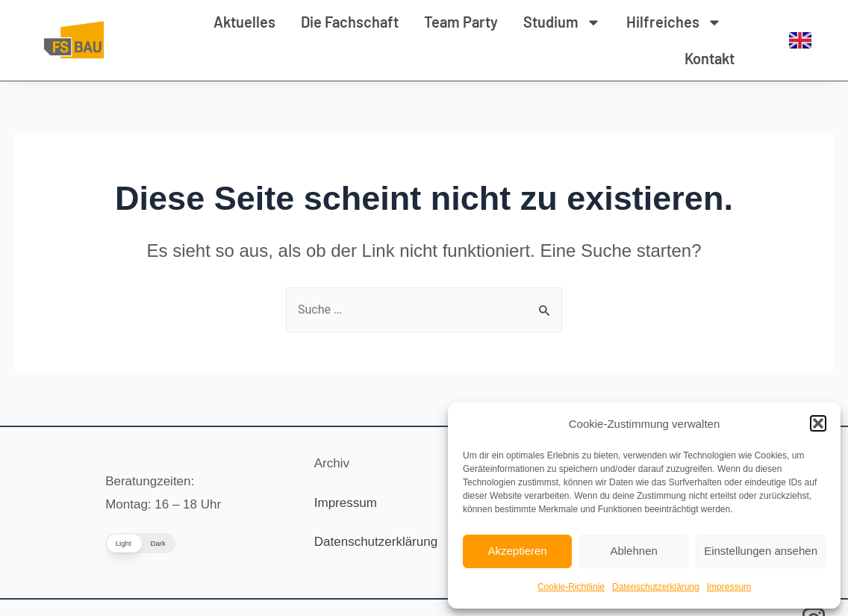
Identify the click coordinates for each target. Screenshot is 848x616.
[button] (818, 423)
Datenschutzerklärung (656, 587)
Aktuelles (244, 22)
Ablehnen (633, 551)
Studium (562, 22)
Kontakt (710, 58)
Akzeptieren (517, 551)
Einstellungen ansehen (761, 551)
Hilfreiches (674, 22)
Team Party (461, 22)
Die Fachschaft (350, 22)
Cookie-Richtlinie (571, 587)
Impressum (729, 587)
